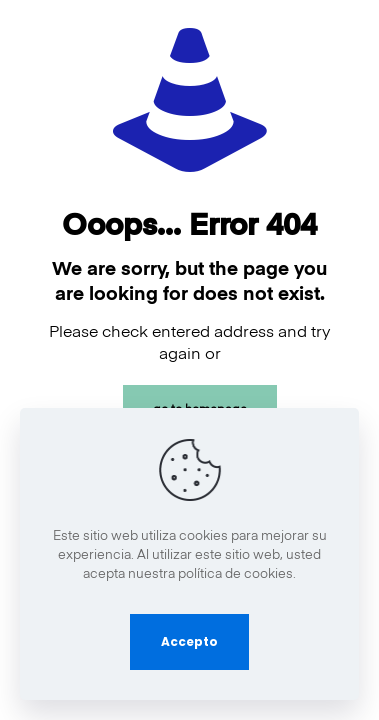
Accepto (189, 641)
